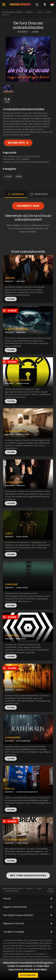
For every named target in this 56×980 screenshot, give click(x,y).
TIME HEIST (21, 281)
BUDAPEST (23, 32)
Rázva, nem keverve (18, 380)
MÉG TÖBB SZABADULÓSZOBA (28, 875)
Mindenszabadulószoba (12, 12)
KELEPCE (20, 690)
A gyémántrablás (16, 329)
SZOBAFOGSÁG (23, 383)
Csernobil (11, 584)
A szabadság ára (16, 840)
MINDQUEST (21, 332)
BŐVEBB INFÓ (16, 143)
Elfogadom (28, 975)
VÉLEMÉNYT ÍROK (28, 206)
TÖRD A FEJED (22, 843)
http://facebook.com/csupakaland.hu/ (31, 162)
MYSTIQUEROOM (23, 741)
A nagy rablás (14, 482)
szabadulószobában (12, 954)
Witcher (10, 278)
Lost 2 (9, 533)
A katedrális (13, 738)
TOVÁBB (11, 350)
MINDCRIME (21, 639)
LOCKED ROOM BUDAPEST (27, 792)
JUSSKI (39, 12)
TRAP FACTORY (23, 434)
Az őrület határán (16, 431)
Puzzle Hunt (12, 635)
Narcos (10, 789)
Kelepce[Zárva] (15, 686)
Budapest (29, 12)
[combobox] (45, 5)
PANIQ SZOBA (22, 537)
